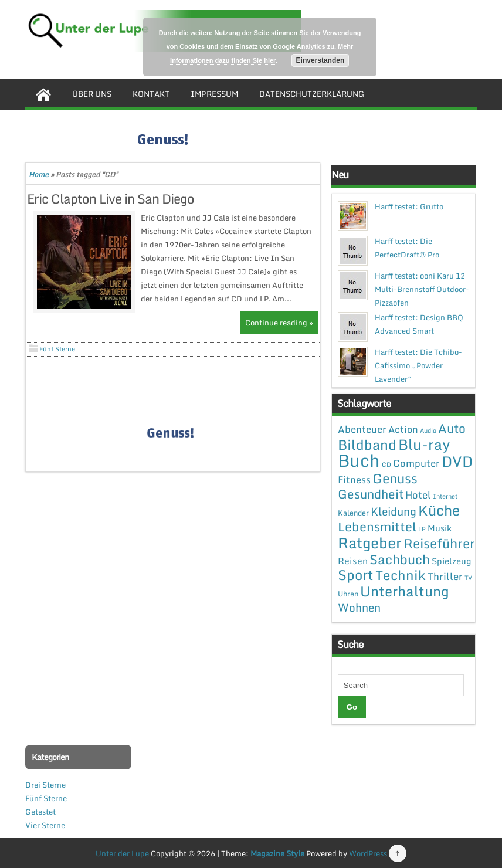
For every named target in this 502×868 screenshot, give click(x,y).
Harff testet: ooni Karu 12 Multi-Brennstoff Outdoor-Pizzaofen (422, 289)
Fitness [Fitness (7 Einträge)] (354, 479)
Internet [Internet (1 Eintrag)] (445, 496)
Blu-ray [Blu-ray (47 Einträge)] (424, 444)
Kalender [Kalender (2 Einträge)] (353, 513)
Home (39, 174)
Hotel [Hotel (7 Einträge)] (418, 495)
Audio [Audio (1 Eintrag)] (428, 430)
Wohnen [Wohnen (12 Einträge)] (359, 607)
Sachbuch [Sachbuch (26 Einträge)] (400, 559)
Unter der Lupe (122, 853)
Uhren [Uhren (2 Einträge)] (348, 594)
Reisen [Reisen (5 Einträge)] (353, 561)
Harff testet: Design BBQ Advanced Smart (419, 324)
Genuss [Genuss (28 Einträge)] (395, 478)
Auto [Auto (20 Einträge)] (452, 428)
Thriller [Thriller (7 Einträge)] (445, 576)
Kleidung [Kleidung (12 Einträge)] (394, 511)
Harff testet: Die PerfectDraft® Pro (407, 248)
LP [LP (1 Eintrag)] (422, 529)
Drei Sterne (45, 785)
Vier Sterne (45, 825)
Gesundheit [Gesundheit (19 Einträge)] (371, 494)
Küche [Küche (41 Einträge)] (439, 510)
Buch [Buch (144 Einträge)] (359, 460)
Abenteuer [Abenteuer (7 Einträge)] (362, 429)
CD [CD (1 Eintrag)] (386, 464)
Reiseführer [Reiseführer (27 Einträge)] (439, 543)
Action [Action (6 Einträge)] (403, 429)
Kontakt (151, 94)
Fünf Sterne (57, 349)
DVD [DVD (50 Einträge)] (457, 461)
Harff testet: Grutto (409, 206)
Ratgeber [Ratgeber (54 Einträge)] (370, 543)
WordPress (368, 853)
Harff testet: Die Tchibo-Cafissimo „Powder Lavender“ (418, 365)
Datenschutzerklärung (312, 94)
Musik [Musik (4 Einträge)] (440, 528)
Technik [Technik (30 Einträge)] (401, 575)
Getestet (40, 812)
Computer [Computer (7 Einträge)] (416, 463)
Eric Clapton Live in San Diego (111, 199)
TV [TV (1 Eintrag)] (468, 578)
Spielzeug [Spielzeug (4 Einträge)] (451, 561)
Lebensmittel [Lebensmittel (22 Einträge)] (377, 526)
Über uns (92, 94)
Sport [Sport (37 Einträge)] (356, 575)
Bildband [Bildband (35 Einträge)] (367, 445)
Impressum (214, 94)
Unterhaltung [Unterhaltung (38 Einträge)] (405, 591)
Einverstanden (320, 60)
